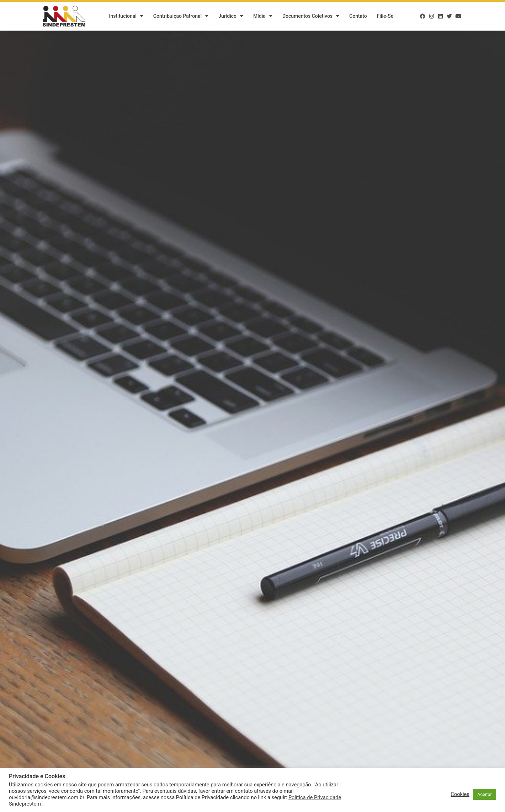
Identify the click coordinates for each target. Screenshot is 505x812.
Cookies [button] (460, 794)
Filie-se (385, 16)
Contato (358, 16)
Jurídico (231, 16)
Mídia (263, 16)
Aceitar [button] (485, 794)
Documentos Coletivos (311, 16)
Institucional (126, 16)
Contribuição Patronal (181, 16)
